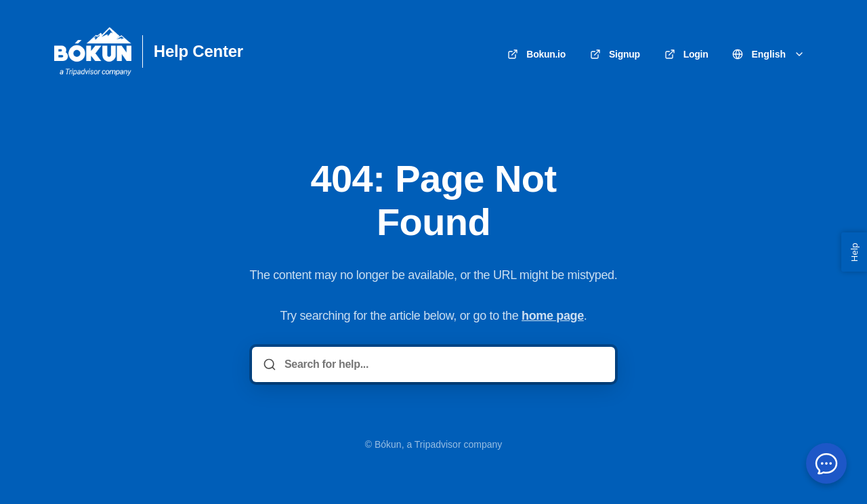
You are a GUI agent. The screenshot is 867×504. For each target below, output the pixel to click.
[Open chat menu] (826, 463)
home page (553, 316)
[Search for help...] (443, 364)
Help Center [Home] (198, 51)
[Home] (93, 51)
